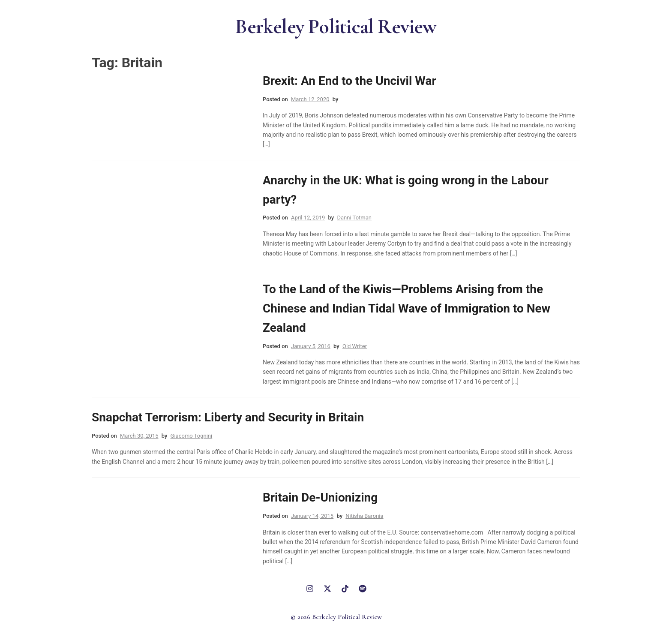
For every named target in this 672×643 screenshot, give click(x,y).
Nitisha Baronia (364, 516)
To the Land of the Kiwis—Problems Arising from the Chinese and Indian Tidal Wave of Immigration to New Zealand (406, 308)
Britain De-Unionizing (320, 497)
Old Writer (355, 346)
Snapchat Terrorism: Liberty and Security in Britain (228, 417)
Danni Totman (354, 218)
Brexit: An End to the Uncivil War (349, 81)
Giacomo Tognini (192, 436)
